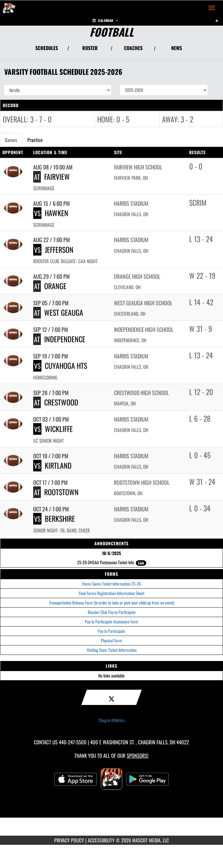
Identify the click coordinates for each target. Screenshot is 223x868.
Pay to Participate (111, 631)
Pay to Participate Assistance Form (112, 621)
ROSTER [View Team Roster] (90, 48)
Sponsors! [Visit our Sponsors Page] (138, 755)
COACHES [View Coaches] (133, 48)
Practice (35, 140)
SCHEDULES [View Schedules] (47, 48)
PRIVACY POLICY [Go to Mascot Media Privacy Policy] (69, 840)
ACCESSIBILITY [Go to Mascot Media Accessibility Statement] (101, 840)
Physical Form (111, 640)
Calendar (105, 20)
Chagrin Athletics (111, 720)
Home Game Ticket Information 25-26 (112, 584)
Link (141, 563)
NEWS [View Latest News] (177, 48)
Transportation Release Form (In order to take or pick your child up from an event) (112, 603)
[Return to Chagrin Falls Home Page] (9, 8)
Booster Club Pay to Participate (112, 612)
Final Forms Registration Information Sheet (112, 593)
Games (11, 140)
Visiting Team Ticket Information (112, 650)
